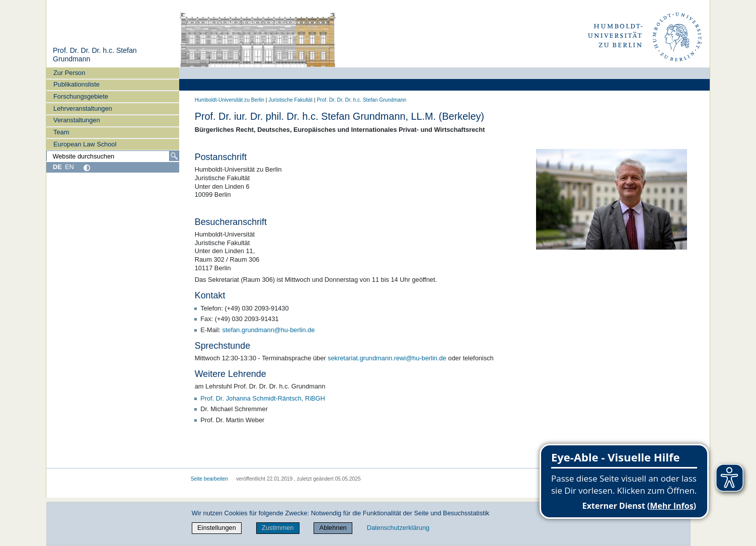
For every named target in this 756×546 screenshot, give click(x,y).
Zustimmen (278, 528)
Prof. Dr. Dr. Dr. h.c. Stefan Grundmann (361, 100)
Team (61, 132)
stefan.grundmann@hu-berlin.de (269, 330)
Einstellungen (217, 528)
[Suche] (174, 156)
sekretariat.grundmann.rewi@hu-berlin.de (387, 358)
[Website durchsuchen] (113, 156)
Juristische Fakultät (290, 100)
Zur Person (69, 73)
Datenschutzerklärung (398, 528)
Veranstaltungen (77, 120)
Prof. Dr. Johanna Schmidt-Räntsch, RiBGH (263, 398)
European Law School (85, 144)
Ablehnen (333, 528)
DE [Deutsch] (57, 167)
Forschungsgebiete (81, 96)
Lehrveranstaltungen (83, 108)
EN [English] (69, 167)
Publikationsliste (77, 84)
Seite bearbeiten (210, 479)
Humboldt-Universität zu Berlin (230, 100)
